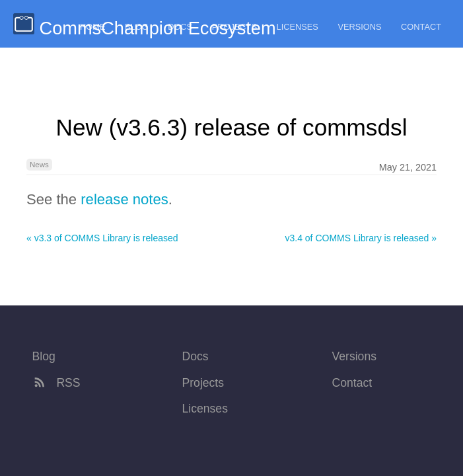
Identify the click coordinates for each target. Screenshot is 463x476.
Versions (359, 27)
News (39, 165)
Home (92, 27)
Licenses (298, 27)
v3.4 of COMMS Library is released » (361, 238)
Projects (234, 27)
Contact (421, 27)
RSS (56, 383)
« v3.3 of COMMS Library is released (102, 238)
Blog (137, 27)
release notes (125, 199)
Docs (180, 27)
